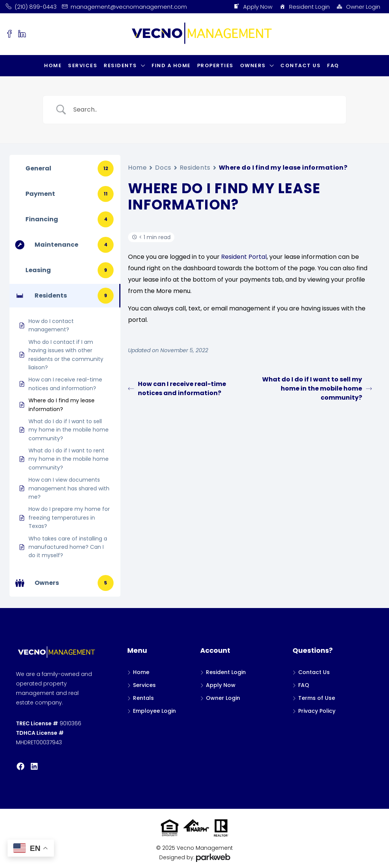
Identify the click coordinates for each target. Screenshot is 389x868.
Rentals (143, 698)
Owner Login (358, 7)
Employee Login (154, 711)
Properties (215, 65)
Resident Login (304, 7)
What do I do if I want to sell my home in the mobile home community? (317, 388)
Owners (253, 65)
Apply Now (253, 7)
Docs (163, 168)
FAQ (333, 65)
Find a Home (171, 65)
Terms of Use (317, 698)
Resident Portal (244, 257)
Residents (120, 65)
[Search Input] (204, 110)
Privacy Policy (317, 711)
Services (83, 65)
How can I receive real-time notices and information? (177, 388)
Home (53, 65)
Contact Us (300, 65)
